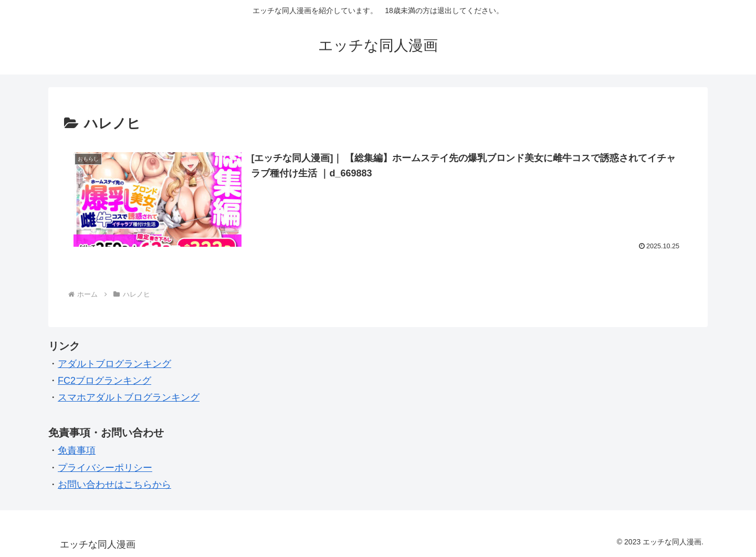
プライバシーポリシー (105, 468)
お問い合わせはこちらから (114, 485)
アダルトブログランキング (114, 364)
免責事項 (77, 450)
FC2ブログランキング (104, 381)
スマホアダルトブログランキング (129, 397)
